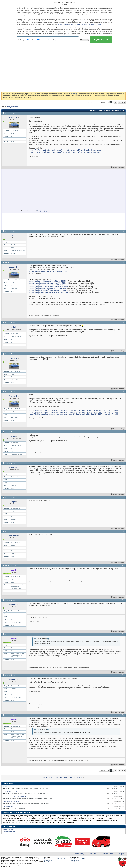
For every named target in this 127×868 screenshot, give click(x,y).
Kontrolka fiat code (76, 777)
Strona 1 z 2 (105, 102)
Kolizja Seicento (13, 107)
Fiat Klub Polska (108, 854)
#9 (123, 497)
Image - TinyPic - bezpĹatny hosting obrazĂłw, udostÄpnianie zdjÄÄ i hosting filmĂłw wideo (65, 150)
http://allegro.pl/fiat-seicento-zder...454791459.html (47, 291)
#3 (123, 262)
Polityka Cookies (74, 860)
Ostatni (122, 102)
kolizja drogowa (8, 807)
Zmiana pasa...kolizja (10, 791)
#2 (123, 231)
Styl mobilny (79, 854)
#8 (123, 463)
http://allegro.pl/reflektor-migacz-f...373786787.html (47, 289)
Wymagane (22, 40)
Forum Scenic (48, 862)
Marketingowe (53, 40)
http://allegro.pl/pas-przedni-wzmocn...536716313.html (49, 283)
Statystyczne (42, 40)
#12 (123, 600)
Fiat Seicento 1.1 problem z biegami (56, 777)
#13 (123, 634)
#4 (123, 322)
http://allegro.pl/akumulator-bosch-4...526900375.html (48, 293)
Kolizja (5, 786)
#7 (123, 432)
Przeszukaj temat (118, 110)
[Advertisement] (30, 61)
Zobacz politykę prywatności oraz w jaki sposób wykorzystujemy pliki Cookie (79, 24)
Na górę (121, 854)
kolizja (5, 830)
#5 (123, 354)
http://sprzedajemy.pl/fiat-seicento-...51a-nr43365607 (48, 281)
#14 (123, 675)
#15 (123, 715)
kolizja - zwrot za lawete (11, 801)
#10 (123, 531)
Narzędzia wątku (104, 110)
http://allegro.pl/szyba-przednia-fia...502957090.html (48, 285)
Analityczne (32, 40)
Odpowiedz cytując (118, 167)
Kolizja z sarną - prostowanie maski (15, 796)
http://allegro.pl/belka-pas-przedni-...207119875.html (48, 271)
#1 (123, 113)
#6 (123, 391)
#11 (123, 565)
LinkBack (93, 110)
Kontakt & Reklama (75, 862)
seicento (11, 830)
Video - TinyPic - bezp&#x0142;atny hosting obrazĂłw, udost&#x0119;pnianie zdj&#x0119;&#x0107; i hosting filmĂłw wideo (74, 410)
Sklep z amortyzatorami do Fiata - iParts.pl (56, 859)
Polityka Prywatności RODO (77, 859)
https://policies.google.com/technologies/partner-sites (50, 35)
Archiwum (93, 854)
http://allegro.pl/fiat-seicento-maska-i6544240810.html (48, 287)
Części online (48, 860)
